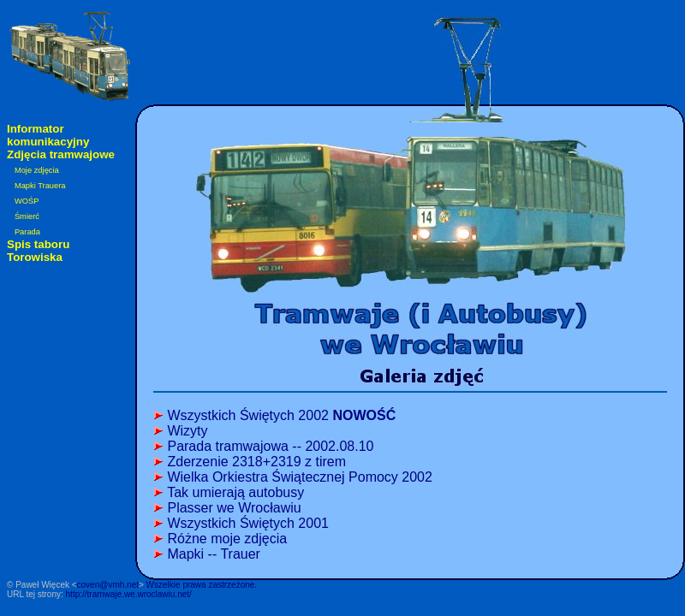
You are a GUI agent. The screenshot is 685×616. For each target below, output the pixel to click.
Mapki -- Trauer (213, 554)
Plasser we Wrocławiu (234, 508)
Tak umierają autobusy (235, 492)
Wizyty (187, 431)
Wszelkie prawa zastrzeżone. (202, 585)
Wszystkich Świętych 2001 (248, 523)
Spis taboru (38, 244)
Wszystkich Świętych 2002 (281, 415)
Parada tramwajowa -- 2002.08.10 (270, 446)
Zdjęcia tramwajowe (61, 154)
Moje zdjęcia (37, 170)
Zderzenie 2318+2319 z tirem (256, 462)
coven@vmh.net (108, 585)
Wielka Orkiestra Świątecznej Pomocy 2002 (299, 477)
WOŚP (27, 201)
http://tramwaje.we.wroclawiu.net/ (129, 594)
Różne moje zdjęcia (227, 539)
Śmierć (27, 216)
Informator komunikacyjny (48, 135)
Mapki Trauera (40, 186)
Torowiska (35, 257)
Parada (27, 232)
